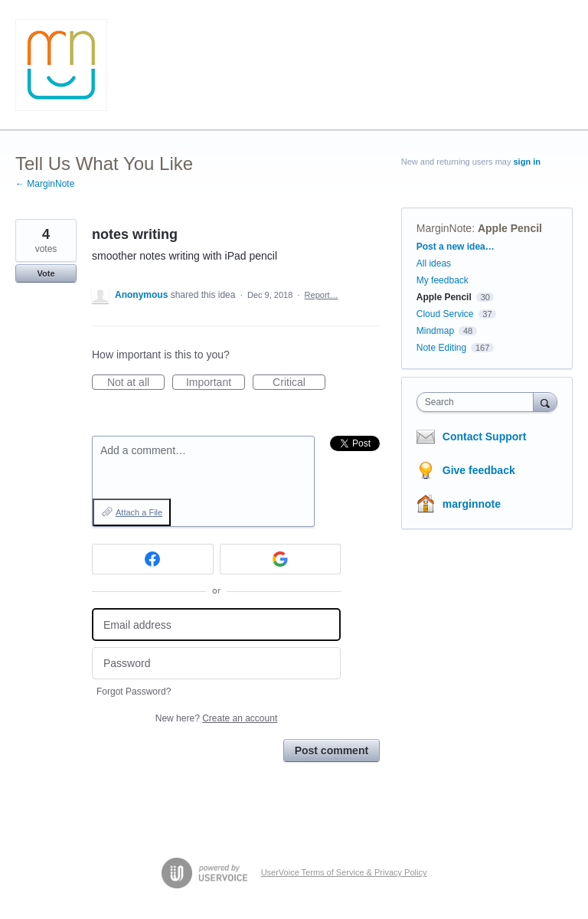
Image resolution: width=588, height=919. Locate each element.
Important (216, 383)
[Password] (216, 664)
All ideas (434, 263)
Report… (322, 295)
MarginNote (444, 228)
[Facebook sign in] (153, 559)
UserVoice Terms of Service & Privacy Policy (344, 872)
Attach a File (139, 512)
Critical (299, 383)
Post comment (332, 751)
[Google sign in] (281, 559)
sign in (527, 162)
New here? (216, 718)
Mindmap (435, 331)
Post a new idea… (456, 247)
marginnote (472, 504)
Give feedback (479, 470)
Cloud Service (445, 314)
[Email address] (216, 625)
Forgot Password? (134, 692)
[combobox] (479, 402)
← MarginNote (45, 184)
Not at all (136, 383)
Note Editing (441, 348)
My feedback (443, 280)
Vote (46, 273)
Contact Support (485, 437)
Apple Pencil (510, 228)
